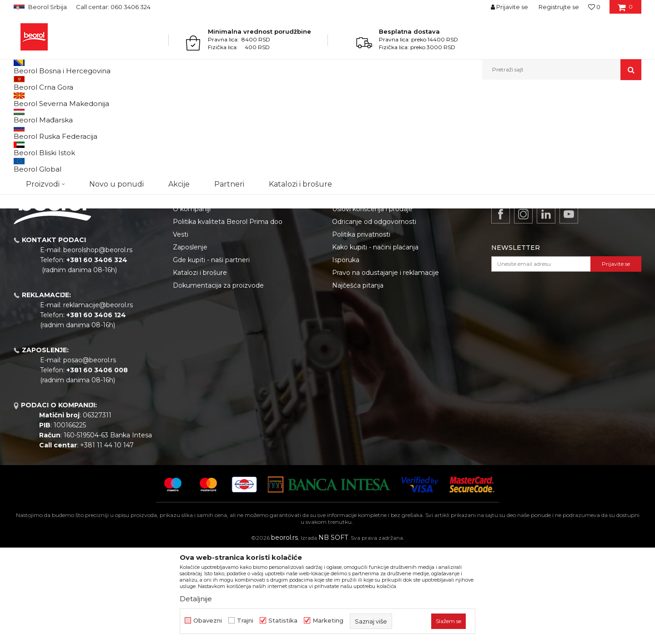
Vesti (181, 328)
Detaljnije (196, 599)
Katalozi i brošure (200, 366)
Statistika (283, 621)
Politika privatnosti (361, 328)
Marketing (328, 621)
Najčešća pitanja (358, 379)
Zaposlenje (190, 341)
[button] (562, 70)
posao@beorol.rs (90, 454)
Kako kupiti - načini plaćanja (375, 341)
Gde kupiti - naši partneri (211, 354)
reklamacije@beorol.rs (98, 399)
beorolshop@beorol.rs (98, 344)
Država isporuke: (531, 115)
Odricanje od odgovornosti (374, 315)
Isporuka (346, 354)
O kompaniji (192, 303)
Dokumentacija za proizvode (218, 379)
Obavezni (208, 621)
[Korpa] (625, 10)
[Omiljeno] (594, 7)
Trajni (245, 621)
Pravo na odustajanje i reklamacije (385, 366)
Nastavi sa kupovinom (62, 203)
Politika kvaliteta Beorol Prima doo (228, 315)
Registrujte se (559, 7)
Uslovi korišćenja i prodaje (372, 303)
